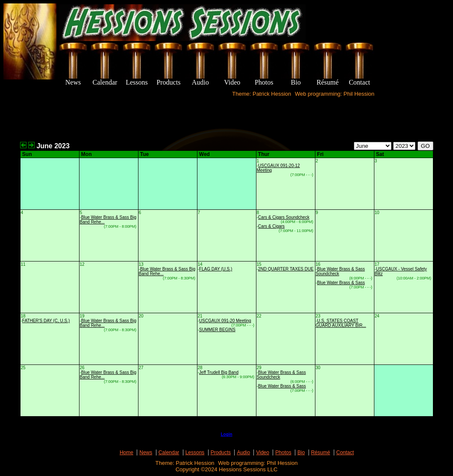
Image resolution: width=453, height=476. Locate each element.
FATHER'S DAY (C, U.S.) (46, 321)
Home (126, 452)
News (146, 452)
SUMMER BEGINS (217, 330)
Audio (243, 452)
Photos (283, 452)
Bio (301, 452)
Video (262, 452)
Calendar (169, 452)
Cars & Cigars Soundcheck (284, 217)
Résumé (321, 452)
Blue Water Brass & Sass (341, 283)
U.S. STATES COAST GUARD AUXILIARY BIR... (341, 323)
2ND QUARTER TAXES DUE (286, 269)
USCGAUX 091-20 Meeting (225, 321)
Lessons (195, 452)
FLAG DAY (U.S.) (216, 269)
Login (226, 434)
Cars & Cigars (271, 226)
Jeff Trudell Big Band (219, 372)
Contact (345, 452)
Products (221, 452)
